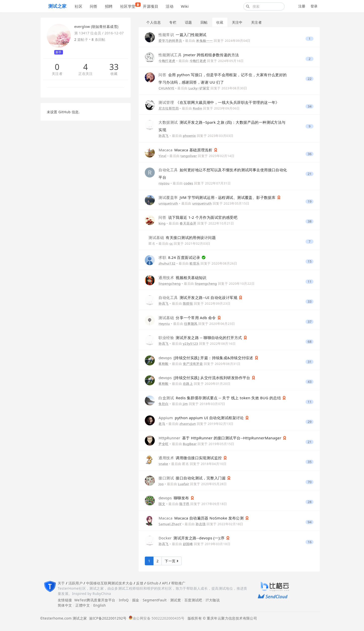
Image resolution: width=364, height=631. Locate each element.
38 (310, 221)
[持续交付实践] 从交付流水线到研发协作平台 (205, 378)
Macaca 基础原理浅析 (186, 150)
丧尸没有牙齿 (193, 364)
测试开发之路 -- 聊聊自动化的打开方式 (201, 338)
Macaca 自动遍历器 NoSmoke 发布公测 (202, 518)
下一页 (172, 561)
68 (310, 342)
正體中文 (83, 605)
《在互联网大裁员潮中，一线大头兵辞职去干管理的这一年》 (219, 102)
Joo (161, 484)
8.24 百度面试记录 (180, 257)
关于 (61, 583)
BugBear (190, 444)
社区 (78, 6)
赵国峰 (188, 544)
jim (185, 404)
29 (310, 422)
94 (310, 522)
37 (310, 322)
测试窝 (176, 600)
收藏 (114, 74)
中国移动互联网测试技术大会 (109, 583)
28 (310, 502)
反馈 (140, 583)
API (165, 583)
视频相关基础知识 (182, 278)
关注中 (237, 22)
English (100, 605)
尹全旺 (163, 444)
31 (310, 362)
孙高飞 (163, 136)
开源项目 (151, 6)
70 (310, 482)
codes (188, 183)
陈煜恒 (188, 303)
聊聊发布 (174, 498)
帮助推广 (178, 583)
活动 (170, 6)
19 (310, 201)
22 (310, 79)
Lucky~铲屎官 (199, 88)
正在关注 (86, 74)
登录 (314, 6)
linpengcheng (170, 284)
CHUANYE (166, 88)
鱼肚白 (163, 404)
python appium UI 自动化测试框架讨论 (202, 418)
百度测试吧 (193, 600)
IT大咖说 (213, 600)
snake (163, 464)
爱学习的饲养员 (170, 41)
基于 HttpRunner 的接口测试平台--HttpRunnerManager (220, 438)
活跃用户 (76, 583)
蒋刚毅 (163, 364)
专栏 (173, 22)
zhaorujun (188, 424)
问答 (94, 6)
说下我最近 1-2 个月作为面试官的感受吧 (198, 217)
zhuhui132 (167, 263)
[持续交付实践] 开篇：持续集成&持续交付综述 (206, 358)
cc (171, 243)
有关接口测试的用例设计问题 (182, 237)
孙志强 (201, 524)
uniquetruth (168, 203)
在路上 (188, 384)
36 (310, 154)
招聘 (109, 6)
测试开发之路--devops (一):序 (192, 538)
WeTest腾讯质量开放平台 (95, 600)
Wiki (185, 6)
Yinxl (162, 156)
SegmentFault (155, 600)
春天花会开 (188, 223)
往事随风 (191, 324)
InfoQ (124, 600)
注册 (302, 6)
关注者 (57, 74)
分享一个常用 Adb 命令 (188, 318)
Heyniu (164, 324)
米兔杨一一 (204, 41)
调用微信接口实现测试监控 (191, 458)
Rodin (197, 108)
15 (310, 261)
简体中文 (65, 605)
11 (310, 282)
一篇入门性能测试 (182, 35)
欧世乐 (195, 263)
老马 (162, 424)
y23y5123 (190, 344)
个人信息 (154, 22)
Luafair (184, 484)
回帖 (204, 22)
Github (153, 583)
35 (310, 462)
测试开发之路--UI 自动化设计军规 (198, 297)
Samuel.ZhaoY (170, 524)
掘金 (136, 600)
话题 (188, 22)
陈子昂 (184, 504)
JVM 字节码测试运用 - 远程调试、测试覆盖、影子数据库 (217, 197)
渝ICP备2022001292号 (107, 618)
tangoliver (189, 156)
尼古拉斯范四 (169, 108)
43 (310, 382)
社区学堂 (130, 6)
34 (310, 106)
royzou (164, 183)
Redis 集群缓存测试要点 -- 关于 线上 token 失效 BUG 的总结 (220, 398)
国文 (162, 504)
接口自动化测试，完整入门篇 (193, 478)
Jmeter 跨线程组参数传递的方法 (199, 55)
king (162, 223)
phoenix (189, 136)
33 (114, 67)
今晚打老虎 (167, 61)
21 (310, 174)
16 (310, 542)
